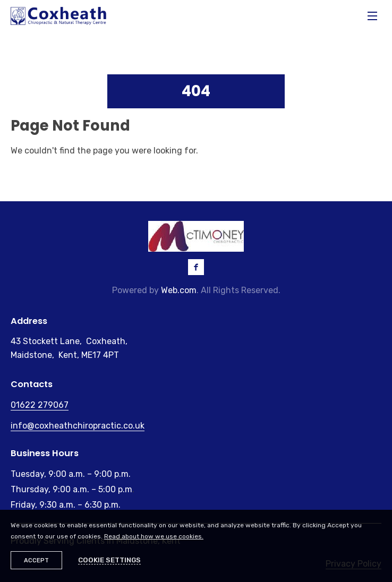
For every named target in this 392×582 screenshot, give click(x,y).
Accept (36, 560)
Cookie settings (109, 560)
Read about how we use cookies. (154, 536)
